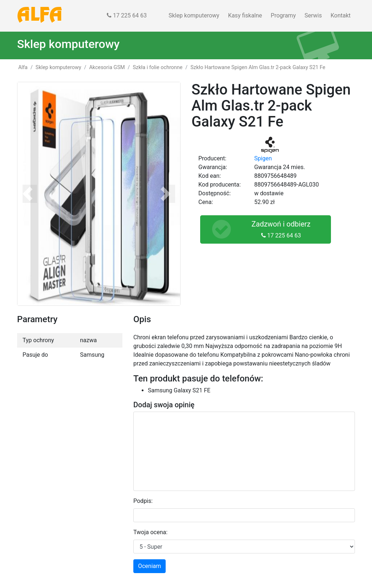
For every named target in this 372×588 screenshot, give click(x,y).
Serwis (313, 15)
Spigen (263, 158)
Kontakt (341, 15)
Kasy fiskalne (245, 15)
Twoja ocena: (150, 532)
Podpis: (143, 501)
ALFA (40, 16)
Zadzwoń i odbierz (258, 229)
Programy (283, 15)
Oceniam (149, 566)
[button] (30, 194)
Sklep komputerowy (194, 15)
